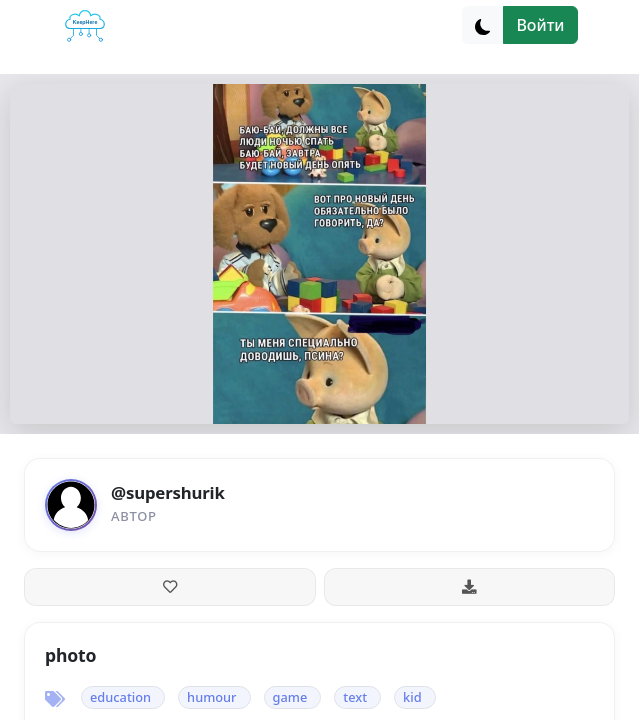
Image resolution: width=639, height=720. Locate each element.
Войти (540, 25)
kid (412, 697)
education (120, 697)
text (355, 697)
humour (211, 697)
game (290, 697)
